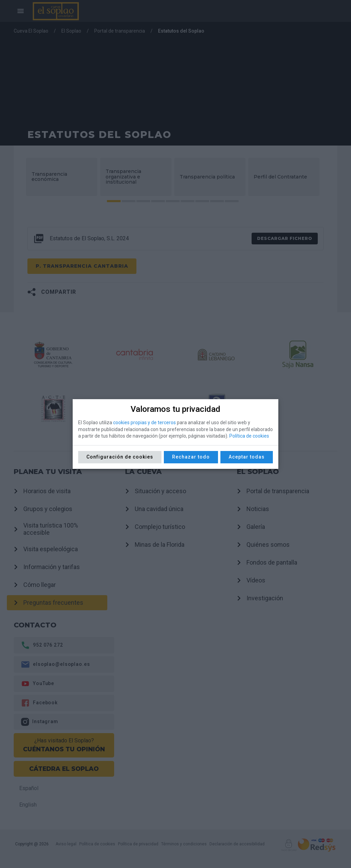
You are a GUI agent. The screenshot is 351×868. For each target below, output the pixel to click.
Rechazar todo (191, 457)
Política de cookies (249, 436)
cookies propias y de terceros (144, 423)
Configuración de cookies (120, 457)
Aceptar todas (247, 457)
